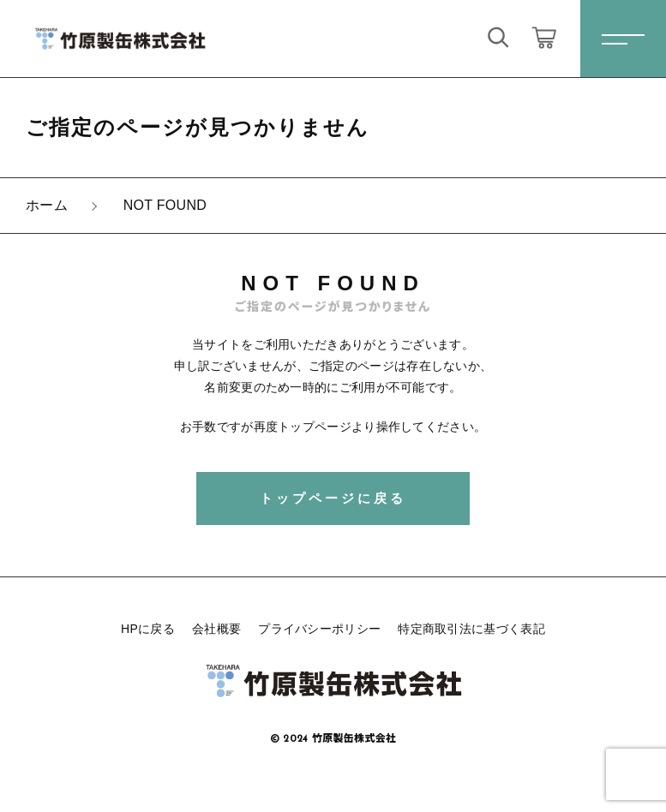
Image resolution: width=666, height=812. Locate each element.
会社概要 (216, 629)
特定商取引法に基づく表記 (471, 629)
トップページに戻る (333, 498)
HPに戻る (148, 629)
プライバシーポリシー (319, 629)
